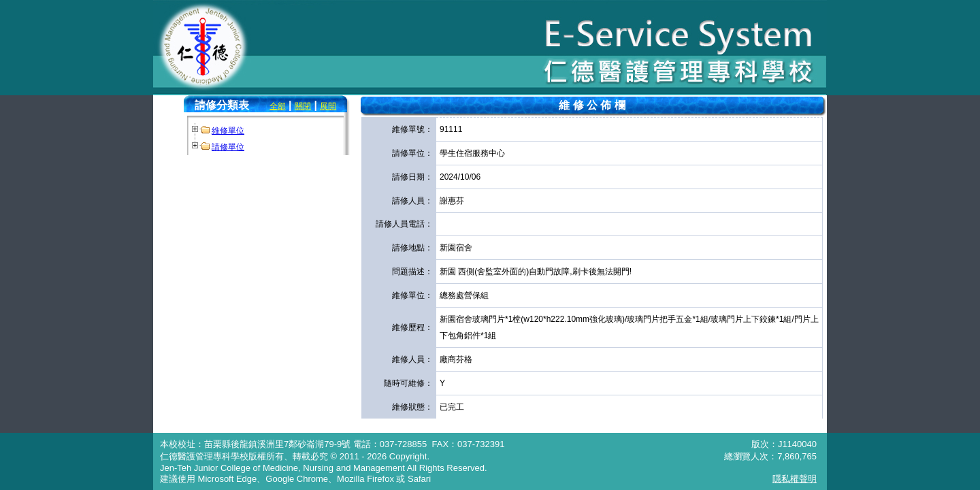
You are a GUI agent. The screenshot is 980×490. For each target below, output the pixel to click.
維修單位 (228, 131)
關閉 (303, 106)
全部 (278, 106)
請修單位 (228, 147)
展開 (328, 106)
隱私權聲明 (795, 479)
